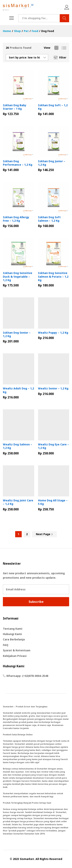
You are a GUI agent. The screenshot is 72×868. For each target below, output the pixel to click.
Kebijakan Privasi (15, 656)
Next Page (44, 534)
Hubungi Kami (12, 634)
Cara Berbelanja (14, 639)
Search (64, 18)
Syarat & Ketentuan (17, 650)
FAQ (6, 645)
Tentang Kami (13, 629)
